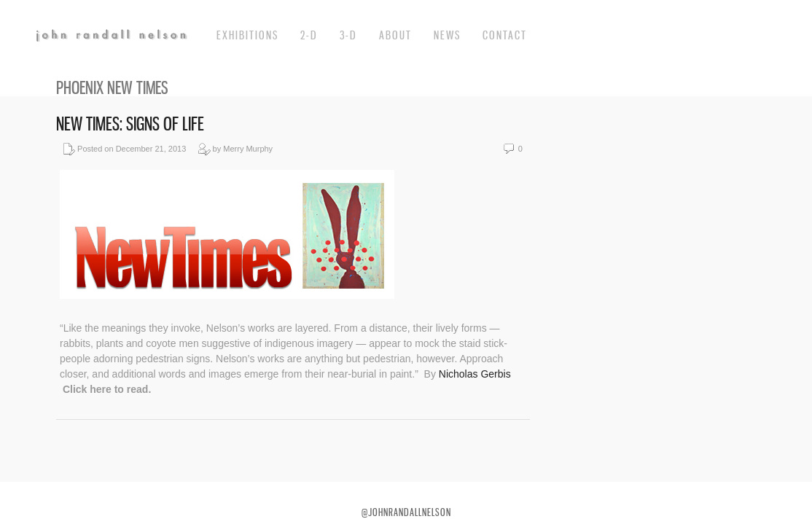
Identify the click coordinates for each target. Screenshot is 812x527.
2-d (309, 35)
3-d (348, 35)
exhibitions (247, 35)
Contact (505, 35)
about (395, 35)
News (447, 35)
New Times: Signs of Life (130, 124)
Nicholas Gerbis (475, 374)
